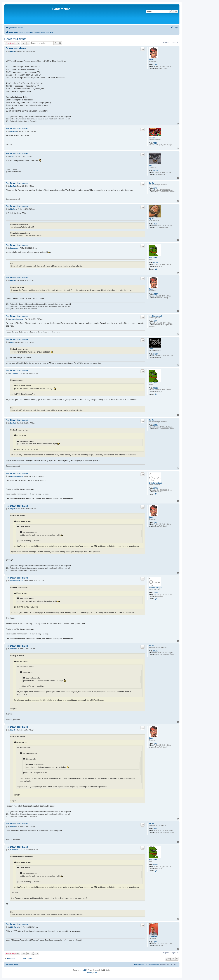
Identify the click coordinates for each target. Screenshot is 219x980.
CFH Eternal (153, 937)
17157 (156, 65)
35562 (156, 171)
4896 (155, 224)
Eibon (151, 349)
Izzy (150, 166)
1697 (155, 321)
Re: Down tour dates (17, 128)
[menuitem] (20, 28)
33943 (156, 488)
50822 (156, 263)
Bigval (151, 59)
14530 (156, 354)
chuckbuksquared (155, 316)
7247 (155, 942)
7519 (155, 143)
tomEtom (152, 138)
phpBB (84, 970)
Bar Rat (151, 183)
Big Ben (152, 219)
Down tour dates (15, 39)
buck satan (153, 258)
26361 (156, 188)
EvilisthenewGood (155, 483)
